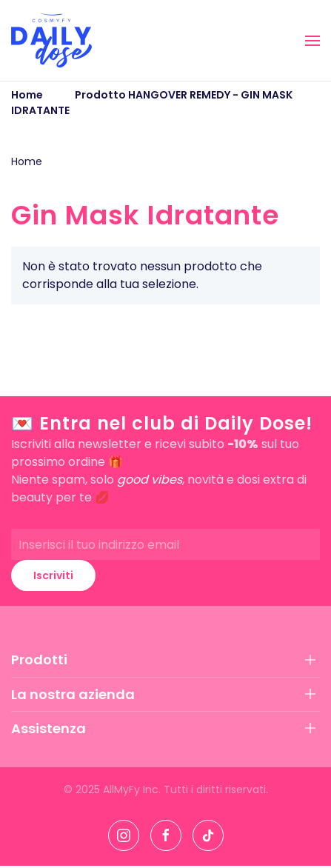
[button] (312, 41)
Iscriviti (53, 575)
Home (27, 161)
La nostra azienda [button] (73, 694)
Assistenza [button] (49, 728)
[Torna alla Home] (51, 40)
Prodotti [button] (39, 660)
